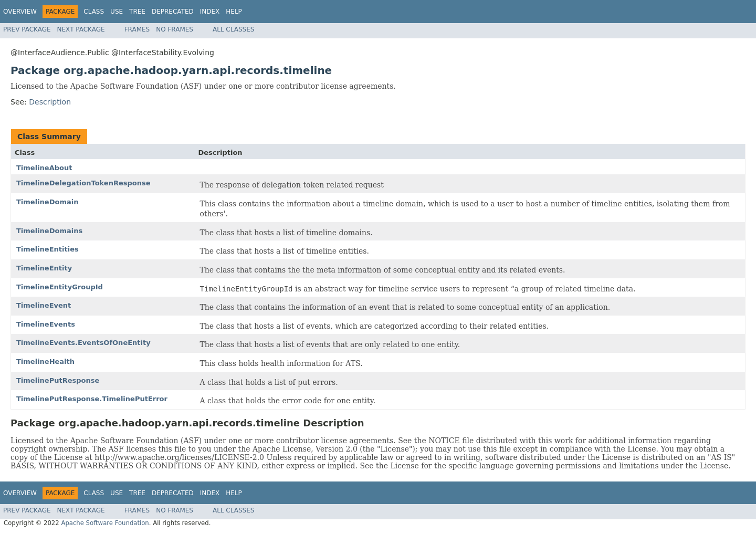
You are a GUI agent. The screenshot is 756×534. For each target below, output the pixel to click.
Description (50, 102)
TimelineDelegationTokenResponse (83, 183)
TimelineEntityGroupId (60, 287)
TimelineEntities (48, 249)
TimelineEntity (44, 268)
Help (234, 12)
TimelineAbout (44, 168)
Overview (20, 12)
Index (210, 12)
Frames (137, 29)
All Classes (233, 29)
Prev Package (27, 29)
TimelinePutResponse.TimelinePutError (92, 399)
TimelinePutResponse (58, 380)
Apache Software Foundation (105, 523)
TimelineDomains (49, 231)
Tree (137, 12)
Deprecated (173, 12)
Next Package (81, 29)
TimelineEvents (46, 324)
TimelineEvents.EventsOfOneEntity (83, 343)
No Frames (175, 29)
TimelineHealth (45, 362)
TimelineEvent (44, 305)
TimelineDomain (47, 202)
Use (117, 12)
